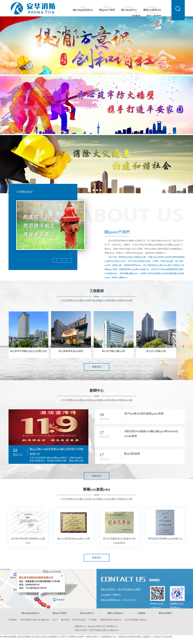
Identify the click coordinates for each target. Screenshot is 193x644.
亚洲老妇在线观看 (126, 637)
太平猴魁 (93, 620)
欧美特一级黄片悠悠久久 (89, 637)
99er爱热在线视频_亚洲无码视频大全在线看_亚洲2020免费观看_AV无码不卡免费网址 (39, 637)
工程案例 (135, 15)
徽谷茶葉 (65, 620)
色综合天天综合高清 (163, 637)
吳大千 (55, 620)
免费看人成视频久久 (144, 637)
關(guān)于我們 (107, 9)
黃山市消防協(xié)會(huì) (136, 620)
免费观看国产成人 (109, 637)
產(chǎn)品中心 (129, 9)
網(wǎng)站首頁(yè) (83, 9)
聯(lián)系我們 (154, 15)
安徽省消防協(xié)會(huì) (111, 620)
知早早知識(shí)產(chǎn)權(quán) (35, 620)
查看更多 (97, 367)
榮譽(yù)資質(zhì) (152, 9)
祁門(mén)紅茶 (79, 620)
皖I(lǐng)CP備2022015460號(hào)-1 (103, 626)
